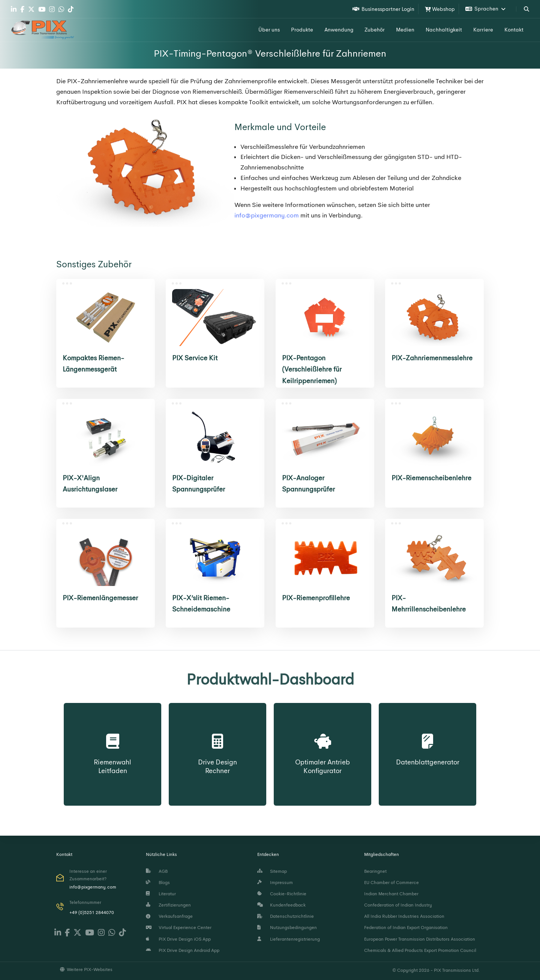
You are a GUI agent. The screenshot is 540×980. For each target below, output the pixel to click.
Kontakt (514, 30)
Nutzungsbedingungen (287, 928)
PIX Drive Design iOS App (178, 939)
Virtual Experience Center (179, 928)
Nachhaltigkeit (444, 30)
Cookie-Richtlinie (282, 894)
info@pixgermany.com (267, 215)
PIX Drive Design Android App (183, 950)
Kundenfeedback (281, 905)
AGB (157, 871)
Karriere (483, 30)
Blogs (158, 883)
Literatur (161, 894)
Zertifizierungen (168, 905)
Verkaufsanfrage (169, 916)
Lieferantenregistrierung (289, 939)
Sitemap (272, 871)
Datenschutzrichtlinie (286, 916)
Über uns (269, 30)
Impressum (275, 883)
